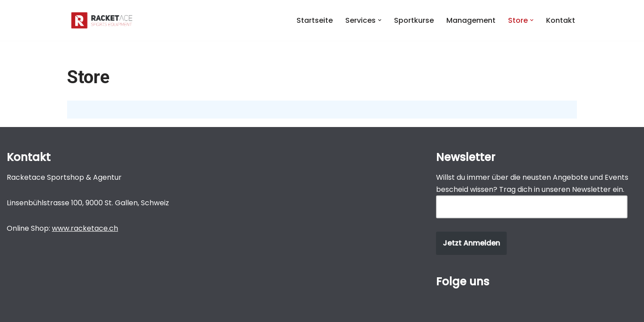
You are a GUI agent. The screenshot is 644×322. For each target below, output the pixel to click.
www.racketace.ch (85, 228)
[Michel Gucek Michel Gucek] (102, 20)
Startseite (315, 20)
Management (471, 20)
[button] (380, 20)
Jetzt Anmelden (471, 243)
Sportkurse (414, 20)
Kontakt (561, 20)
